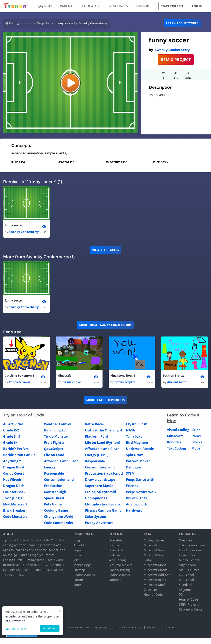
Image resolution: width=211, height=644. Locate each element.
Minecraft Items (155, 580)
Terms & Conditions (79, 627)
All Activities (13, 424)
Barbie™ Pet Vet (16, 449)
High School (187, 565)
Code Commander (59, 523)
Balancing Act (55, 430)
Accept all (50, 628)
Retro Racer (95, 424)
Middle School (189, 560)
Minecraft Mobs (155, 565)
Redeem (114, 555)
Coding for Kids (20, 23)
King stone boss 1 (123, 375)
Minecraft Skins (155, 550)
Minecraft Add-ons (157, 575)
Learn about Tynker (182, 23)
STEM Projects (189, 604)
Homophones (96, 498)
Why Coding (117, 560)
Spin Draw (134, 455)
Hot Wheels (12, 480)
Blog (77, 540)
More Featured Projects (105, 400)
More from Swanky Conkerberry (105, 325)
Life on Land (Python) (103, 443)
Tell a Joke (134, 437)
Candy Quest (14, 474)
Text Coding (176, 449)
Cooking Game (56, 511)
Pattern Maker (138, 461)
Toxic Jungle (13, 498)
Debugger (134, 467)
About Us (80, 545)
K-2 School (186, 575)
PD (181, 594)
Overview (115, 540)
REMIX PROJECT (176, 60)
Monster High (55, 492)
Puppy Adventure (99, 523)
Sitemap (79, 570)
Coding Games (154, 540)
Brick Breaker (14, 511)
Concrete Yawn (19, 382)
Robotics (174, 442)
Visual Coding (178, 430)
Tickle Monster (56, 437)
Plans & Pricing (119, 570)
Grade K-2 (11, 430)
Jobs (76, 560)
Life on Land (54, 455)
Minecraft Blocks (156, 570)
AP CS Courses (189, 570)
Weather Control (58, 424)
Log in (197, 6)
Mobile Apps (82, 565)
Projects (43, 23)
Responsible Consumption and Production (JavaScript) (104, 467)
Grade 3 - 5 (12, 437)
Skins (196, 430)
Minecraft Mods (155, 585)
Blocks (197, 442)
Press (77, 555)
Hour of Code (153, 594)
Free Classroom (190, 550)
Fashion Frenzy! (174, 375)
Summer (115, 580)
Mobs (196, 449)
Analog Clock (137, 504)
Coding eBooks (84, 575)
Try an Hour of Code (24, 415)
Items (196, 436)
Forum (78, 580)
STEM (130, 474)
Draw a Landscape (100, 480)
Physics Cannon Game (103, 511)
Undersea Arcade (140, 449)
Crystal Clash (137, 424)
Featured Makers (120, 565)
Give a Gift (116, 550)
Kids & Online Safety (130, 627)
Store (77, 585)
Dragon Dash (14, 486)
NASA (131, 430)
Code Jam (150, 590)
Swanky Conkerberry (172, 50)
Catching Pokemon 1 (19, 375)
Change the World (59, 517)
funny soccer (14, 225)
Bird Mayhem (137, 443)
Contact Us (169, 627)
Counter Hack (14, 492)
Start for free (172, 6)
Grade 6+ (10, 443)
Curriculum (116, 545)
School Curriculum (192, 545)
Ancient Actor (177, 382)
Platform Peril (96, 437)
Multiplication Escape (103, 504)
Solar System (96, 517)
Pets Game (53, 504)
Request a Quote (191, 609)
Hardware (134, 511)
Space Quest (54, 498)
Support (79, 550)
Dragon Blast (14, 467)
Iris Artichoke (71, 382)
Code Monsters (15, 517)
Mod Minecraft (15, 504)
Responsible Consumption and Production (59, 480)
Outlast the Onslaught (104, 430)
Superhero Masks (99, 486)
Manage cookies (16, 629)
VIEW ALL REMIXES (106, 250)
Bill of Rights (136, 498)
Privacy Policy (104, 627)
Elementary (187, 555)
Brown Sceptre (125, 382)
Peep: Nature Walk (141, 492)
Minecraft (64, 375)
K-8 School (186, 580)
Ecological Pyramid (100, 492)
